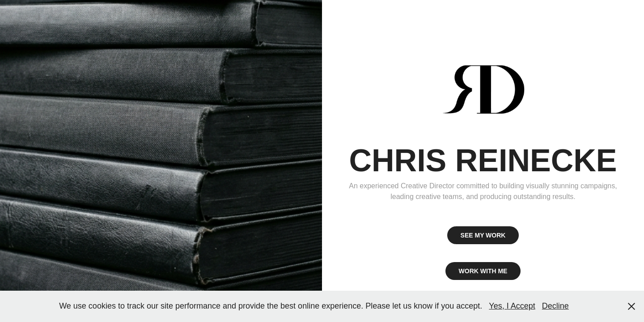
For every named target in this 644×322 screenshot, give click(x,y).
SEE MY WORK (483, 235)
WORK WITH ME (483, 271)
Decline (555, 306)
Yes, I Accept (512, 306)
